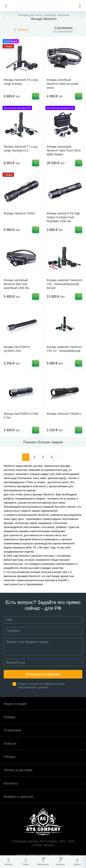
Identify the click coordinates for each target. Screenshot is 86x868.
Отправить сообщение (43, 674)
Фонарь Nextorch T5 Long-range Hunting (21, 82)
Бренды (43, 717)
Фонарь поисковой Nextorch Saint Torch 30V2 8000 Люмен (64, 150)
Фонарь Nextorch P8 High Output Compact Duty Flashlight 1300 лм (63, 217)
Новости (43, 744)
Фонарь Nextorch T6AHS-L (64, 414)
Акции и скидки (43, 704)
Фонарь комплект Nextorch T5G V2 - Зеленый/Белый (64, 349)
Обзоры (43, 757)
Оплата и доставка (43, 770)
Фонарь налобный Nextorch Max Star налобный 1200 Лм (16, 284)
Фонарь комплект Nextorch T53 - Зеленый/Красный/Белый (64, 284)
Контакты (43, 783)
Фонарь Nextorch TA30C (20, 213)
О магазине (43, 730)
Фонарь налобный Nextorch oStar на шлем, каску (63, 84)
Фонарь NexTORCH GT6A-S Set (21, 416)
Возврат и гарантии (43, 797)
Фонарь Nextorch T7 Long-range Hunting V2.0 (21, 149)
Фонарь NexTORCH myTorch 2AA (17, 349)
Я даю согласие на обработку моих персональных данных (41, 686)
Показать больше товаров (43, 442)
